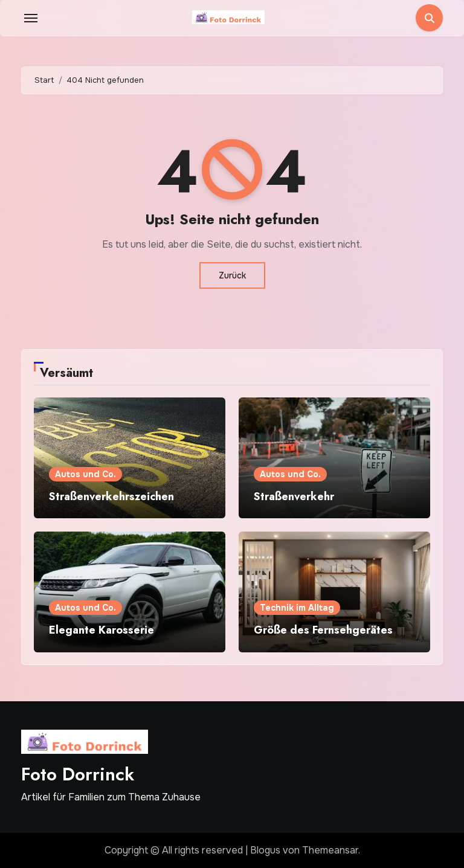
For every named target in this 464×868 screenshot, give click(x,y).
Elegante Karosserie (101, 630)
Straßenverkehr (294, 497)
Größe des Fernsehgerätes (323, 630)
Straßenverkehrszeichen (111, 497)
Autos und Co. (85, 474)
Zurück (232, 275)
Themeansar (330, 850)
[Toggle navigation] (31, 18)
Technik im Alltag (297, 608)
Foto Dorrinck (78, 774)
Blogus (265, 850)
